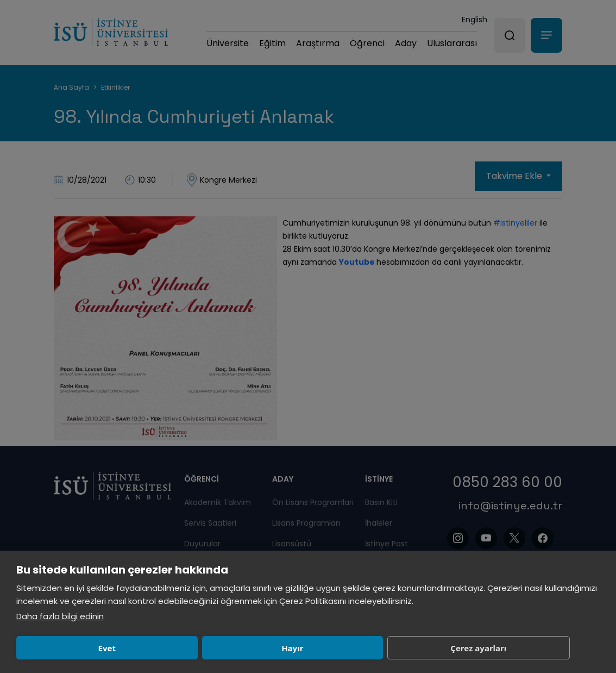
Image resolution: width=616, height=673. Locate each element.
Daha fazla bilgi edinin (60, 616)
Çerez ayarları (310, 648)
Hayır (191, 648)
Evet (73, 648)
